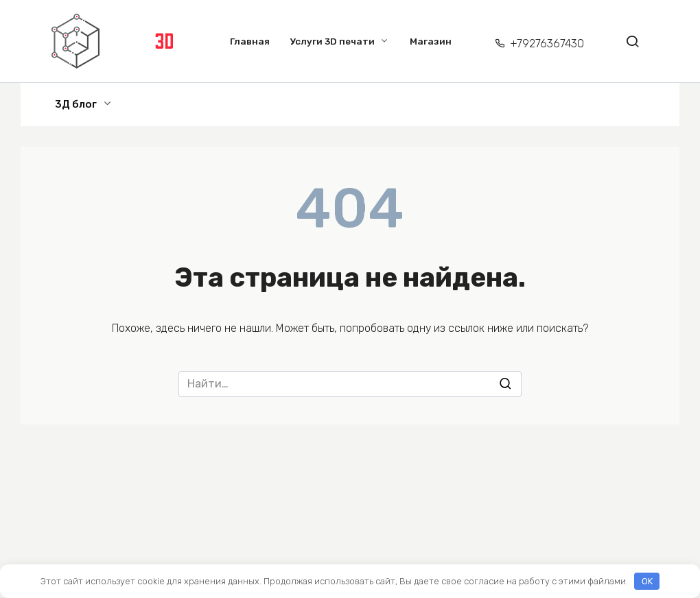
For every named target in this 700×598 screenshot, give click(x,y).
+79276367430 (547, 44)
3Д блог (76, 104)
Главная (250, 41)
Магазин (431, 41)
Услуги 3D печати (332, 41)
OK (647, 581)
